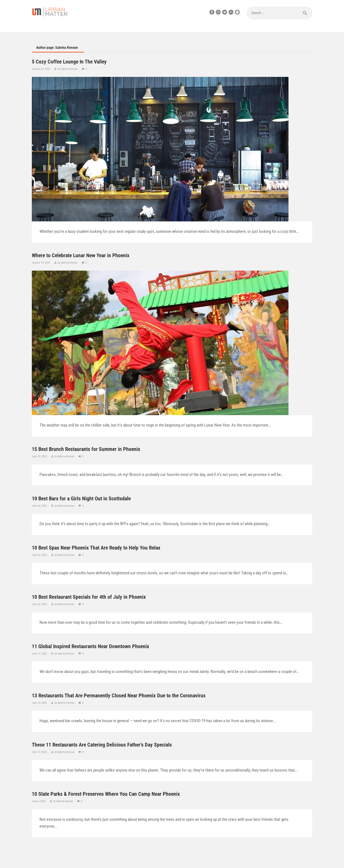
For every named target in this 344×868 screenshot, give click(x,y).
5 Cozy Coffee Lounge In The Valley (69, 62)
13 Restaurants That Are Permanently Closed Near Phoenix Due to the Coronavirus (119, 696)
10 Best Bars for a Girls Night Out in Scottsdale (81, 499)
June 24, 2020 (40, 506)
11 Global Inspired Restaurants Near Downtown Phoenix (90, 646)
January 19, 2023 (41, 263)
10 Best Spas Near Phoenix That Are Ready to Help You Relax (96, 548)
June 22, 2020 (40, 555)
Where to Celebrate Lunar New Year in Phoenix (81, 255)
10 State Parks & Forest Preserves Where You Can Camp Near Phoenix (106, 794)
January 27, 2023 (41, 69)
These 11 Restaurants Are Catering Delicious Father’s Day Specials (102, 745)
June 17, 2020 (40, 654)
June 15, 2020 (40, 703)
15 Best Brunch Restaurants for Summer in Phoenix (86, 449)
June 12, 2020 (40, 752)
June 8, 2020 (39, 801)
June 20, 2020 (40, 604)
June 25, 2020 (40, 456)
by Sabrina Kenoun (68, 69)
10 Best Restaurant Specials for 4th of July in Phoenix (89, 597)
